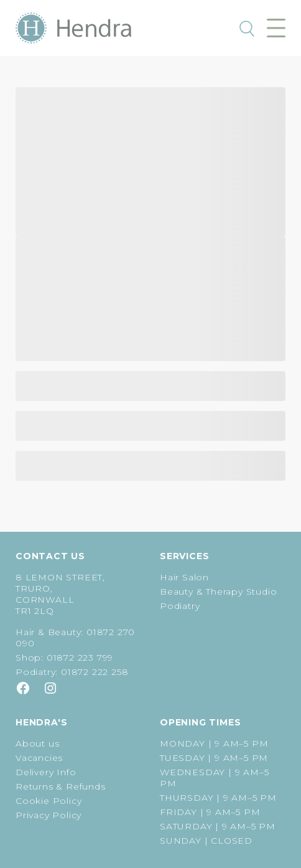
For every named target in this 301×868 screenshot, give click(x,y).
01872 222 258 (95, 672)
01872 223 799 (80, 658)
